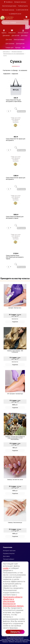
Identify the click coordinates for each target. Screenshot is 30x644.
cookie (6, 568)
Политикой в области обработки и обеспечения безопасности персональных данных (13, 601)
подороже (15, 74)
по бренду (14, 70)
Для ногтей (15, 35)
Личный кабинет (9, 559)
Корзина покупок (9, 553)
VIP (24, 48)
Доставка (6, 556)
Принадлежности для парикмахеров (14, 54)
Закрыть (15, 632)
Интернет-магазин (20, 2)
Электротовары (19, 40)
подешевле (7, 74)
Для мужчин (20, 44)
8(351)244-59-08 (22, 10)
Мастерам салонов (8, 10)
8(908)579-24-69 (15, 14)
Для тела (9, 40)
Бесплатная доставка (9, 6)
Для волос (6, 35)
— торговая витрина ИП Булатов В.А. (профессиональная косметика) (17, 637)
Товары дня (9, 48)
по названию (23, 70)
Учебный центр (23, 6)
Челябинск (8, 2)
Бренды (18, 48)
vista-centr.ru (6, 52)
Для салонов (10, 44)
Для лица (24, 35)
